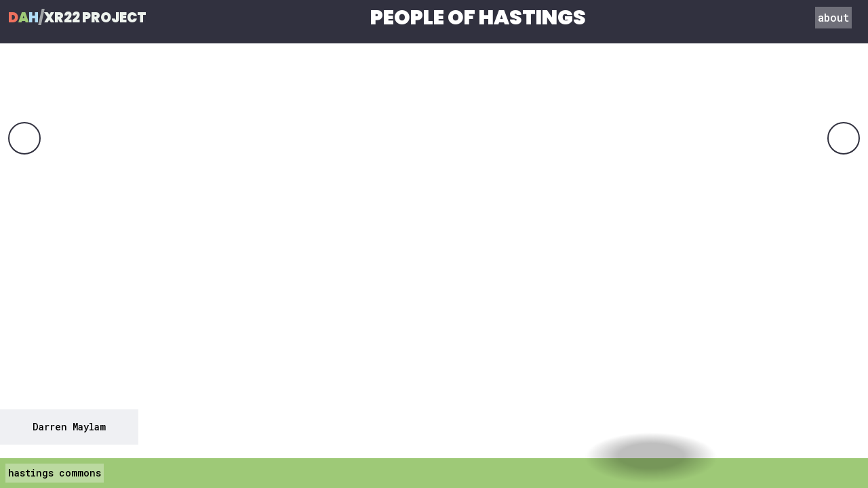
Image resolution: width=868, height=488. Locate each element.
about (833, 17)
